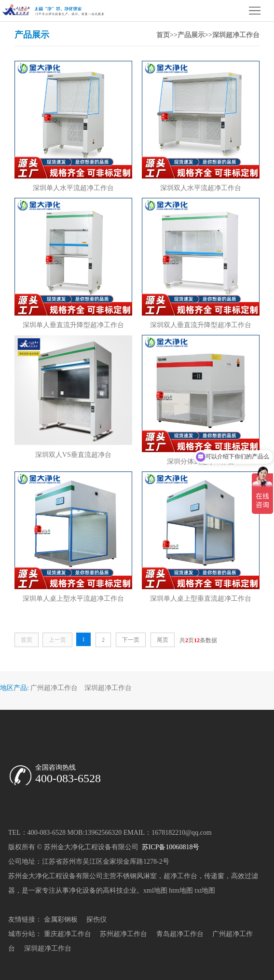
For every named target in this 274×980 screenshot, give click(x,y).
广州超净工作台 (54, 688)
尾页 (163, 640)
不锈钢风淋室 (137, 876)
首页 (163, 35)
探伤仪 (96, 919)
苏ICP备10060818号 (170, 847)
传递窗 (214, 876)
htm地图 (181, 890)
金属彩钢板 (61, 919)
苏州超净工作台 (123, 934)
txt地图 (205, 890)
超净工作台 (180, 876)
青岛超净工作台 (180, 934)
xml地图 (155, 890)
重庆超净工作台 (68, 934)
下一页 (131, 640)
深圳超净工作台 (236, 35)
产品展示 (191, 35)
